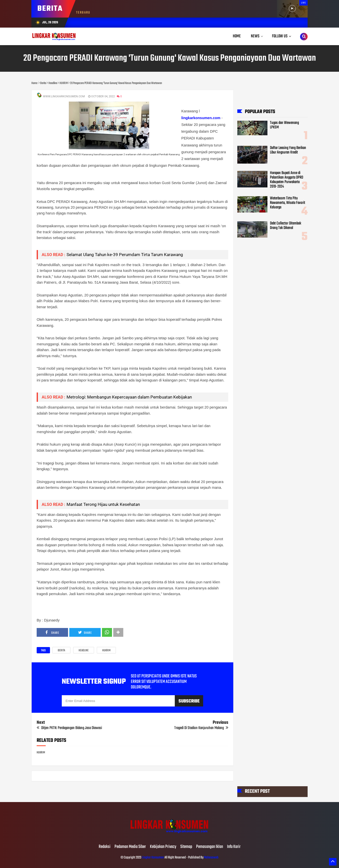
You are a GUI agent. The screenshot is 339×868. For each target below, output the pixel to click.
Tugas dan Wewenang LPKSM (284, 125)
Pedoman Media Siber (130, 847)
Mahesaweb (211, 858)
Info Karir (234, 847)
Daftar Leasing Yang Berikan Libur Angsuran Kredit (288, 150)
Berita (61, 651)
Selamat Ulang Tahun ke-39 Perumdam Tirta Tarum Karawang (125, 255)
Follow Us (280, 36)
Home (237, 36)
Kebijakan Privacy (163, 847)
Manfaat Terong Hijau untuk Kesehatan (103, 504)
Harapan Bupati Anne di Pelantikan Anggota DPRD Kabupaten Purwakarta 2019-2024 (287, 180)
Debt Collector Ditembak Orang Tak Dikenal (286, 226)
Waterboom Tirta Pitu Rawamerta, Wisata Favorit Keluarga (288, 203)
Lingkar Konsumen (153, 858)
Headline (84, 651)
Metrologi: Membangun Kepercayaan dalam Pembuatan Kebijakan (129, 397)
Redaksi (105, 847)
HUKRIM (106, 651)
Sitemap (186, 847)
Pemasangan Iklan (210, 847)
